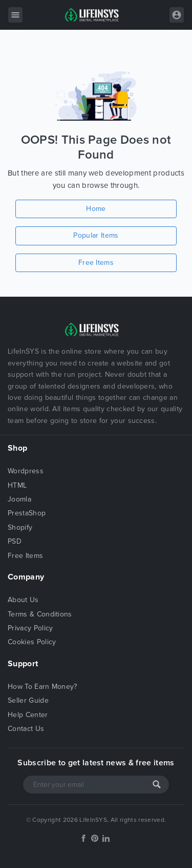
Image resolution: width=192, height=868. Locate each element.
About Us (23, 600)
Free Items (96, 263)
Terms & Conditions (40, 614)
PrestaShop (27, 513)
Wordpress (26, 471)
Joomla (19, 499)
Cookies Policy (32, 642)
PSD (15, 541)
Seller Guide (28, 700)
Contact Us (26, 729)
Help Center (28, 715)
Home (96, 209)
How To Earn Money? (42, 687)
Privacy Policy (30, 628)
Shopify (20, 527)
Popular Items (96, 235)
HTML (17, 485)
